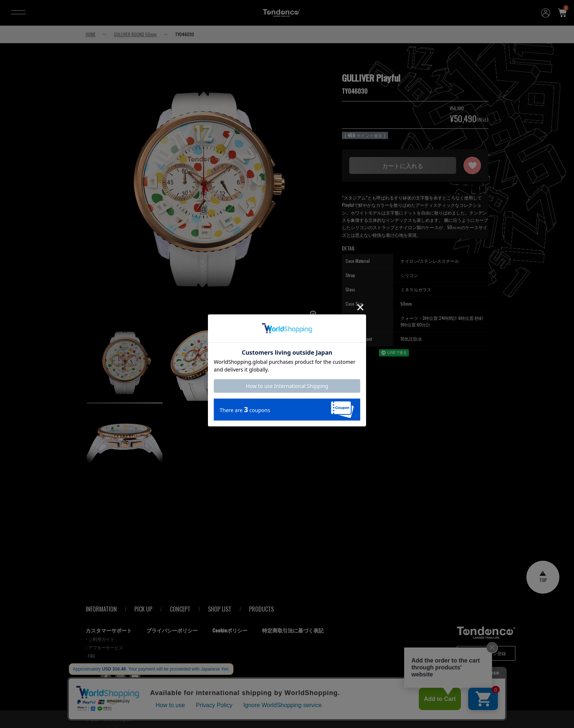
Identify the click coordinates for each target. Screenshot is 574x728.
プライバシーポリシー (172, 630)
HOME (91, 34)
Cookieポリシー (230, 630)
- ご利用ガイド (100, 639)
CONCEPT (180, 609)
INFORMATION (101, 609)
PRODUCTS (261, 609)
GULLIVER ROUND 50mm (135, 34)
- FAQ (90, 656)
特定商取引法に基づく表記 (293, 630)
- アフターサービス (105, 647)
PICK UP (143, 609)
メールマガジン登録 (486, 653)
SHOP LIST (220, 609)
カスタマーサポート (109, 630)
